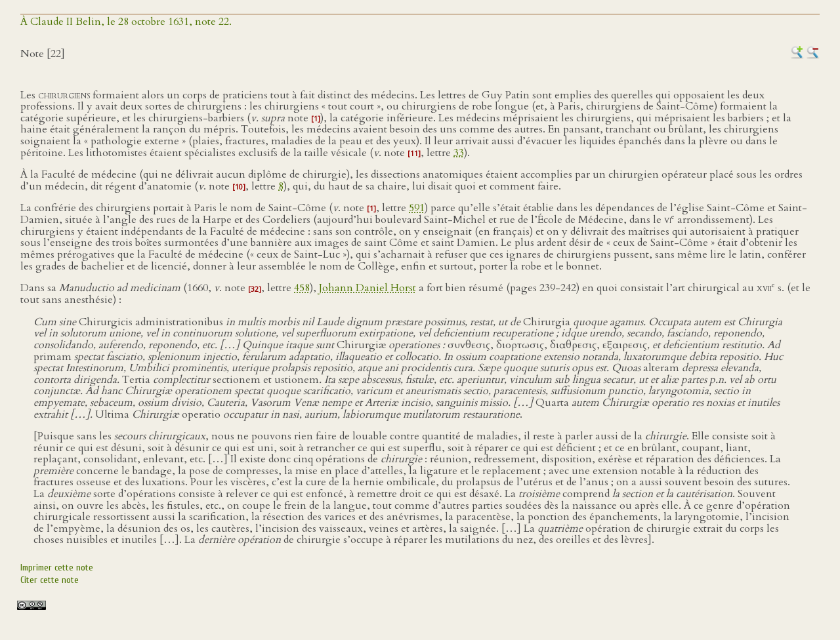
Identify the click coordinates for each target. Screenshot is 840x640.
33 (459, 153)
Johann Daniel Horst (367, 289)
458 (302, 289)
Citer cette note (50, 580)
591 (417, 208)
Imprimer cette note (57, 568)
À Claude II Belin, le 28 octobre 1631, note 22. (126, 22)
